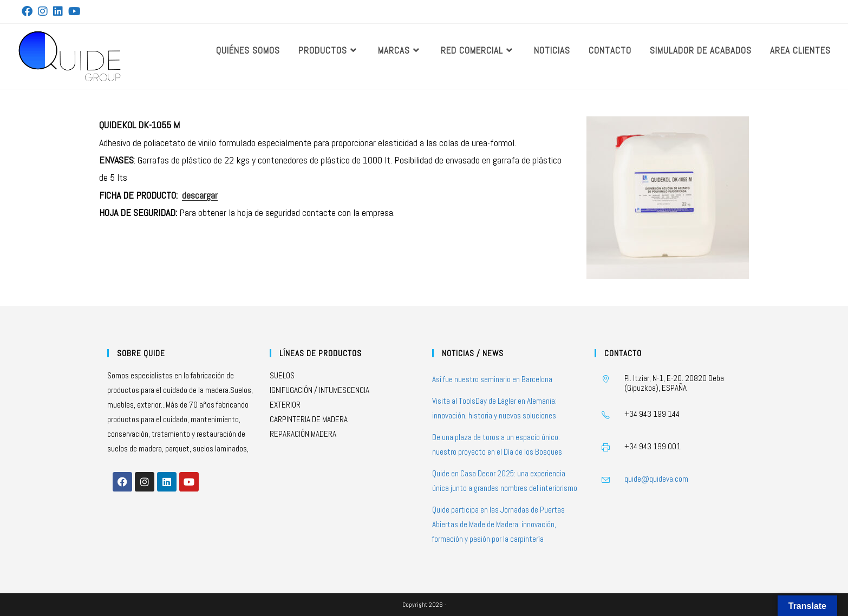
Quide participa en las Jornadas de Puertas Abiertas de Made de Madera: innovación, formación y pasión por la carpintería (498, 524)
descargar (200, 195)
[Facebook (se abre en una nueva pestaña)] (28, 11)
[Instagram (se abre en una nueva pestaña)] (43, 11)
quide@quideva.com (656, 479)
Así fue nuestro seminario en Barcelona (492, 379)
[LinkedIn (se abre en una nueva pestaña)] (58, 11)
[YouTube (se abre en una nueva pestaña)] (74, 11)
